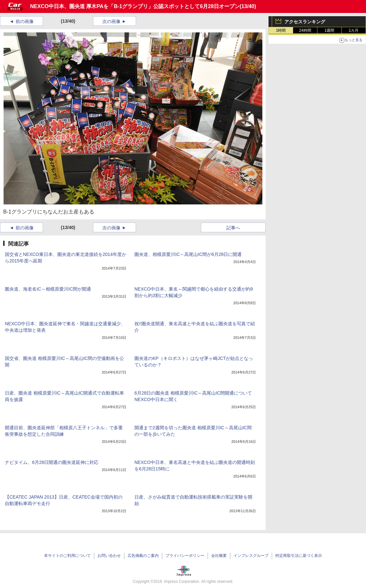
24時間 (305, 30)
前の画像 (25, 21)
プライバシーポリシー (185, 556)
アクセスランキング (305, 22)
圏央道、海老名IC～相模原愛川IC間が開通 (48, 289)
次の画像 (111, 21)
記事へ (233, 228)
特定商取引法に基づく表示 (299, 556)
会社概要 (219, 556)
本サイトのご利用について (67, 556)
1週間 (330, 30)
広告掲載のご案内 (143, 556)
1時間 (281, 30)
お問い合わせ (109, 556)
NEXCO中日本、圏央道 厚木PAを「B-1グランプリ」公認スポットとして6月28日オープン (135, 6)
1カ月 (354, 30)
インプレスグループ (251, 556)
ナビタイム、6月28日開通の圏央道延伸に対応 (52, 462)
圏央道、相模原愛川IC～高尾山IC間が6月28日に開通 (188, 254)
